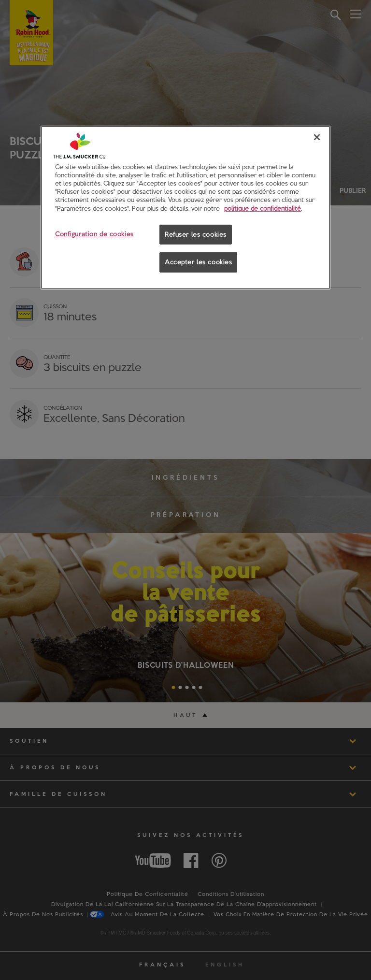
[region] (185, 208)
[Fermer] (317, 137)
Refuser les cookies (196, 234)
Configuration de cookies (94, 233)
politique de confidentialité (263, 208)
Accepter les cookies (198, 262)
